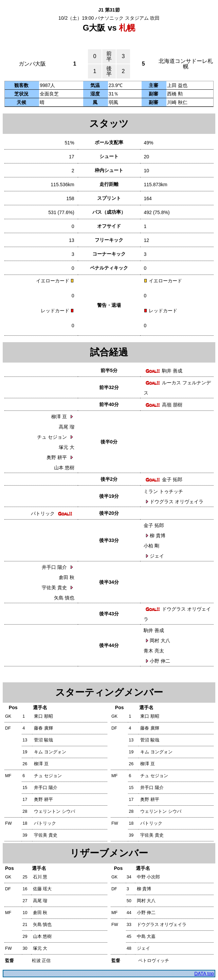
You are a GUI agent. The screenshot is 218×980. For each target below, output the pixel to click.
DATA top (204, 974)
